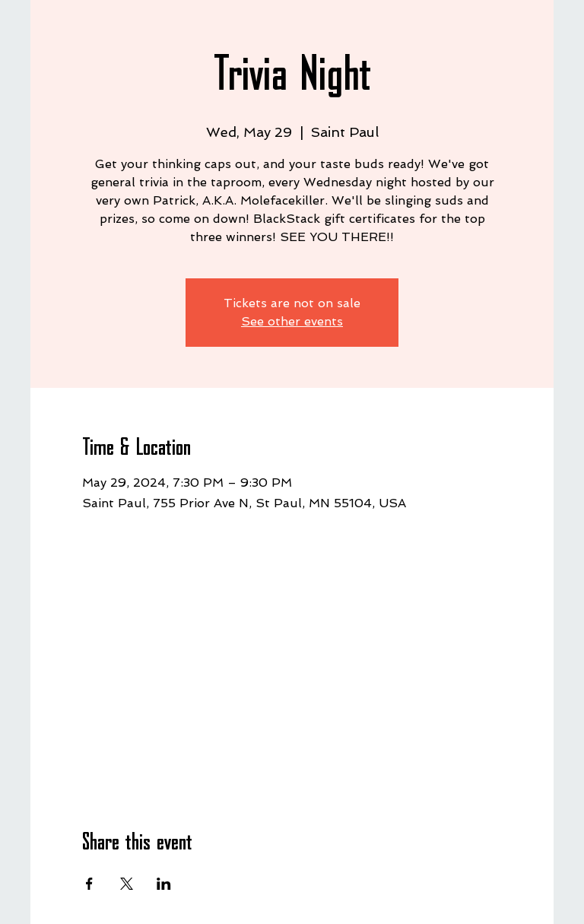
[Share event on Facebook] (89, 884)
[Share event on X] (127, 884)
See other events (292, 321)
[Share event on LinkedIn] (164, 884)
